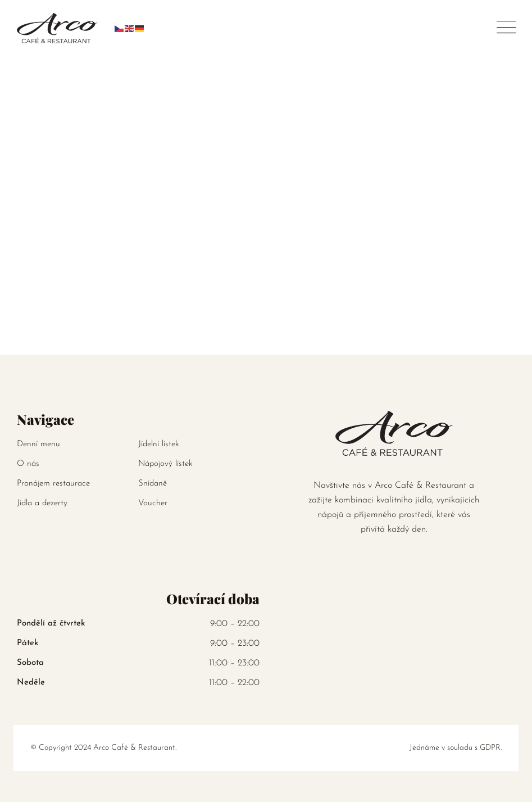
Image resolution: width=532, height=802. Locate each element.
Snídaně (153, 484)
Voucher (153, 503)
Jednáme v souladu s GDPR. (456, 748)
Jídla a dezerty (42, 503)
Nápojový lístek (165, 464)
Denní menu (38, 444)
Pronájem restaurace (53, 484)
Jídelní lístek (159, 444)
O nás (28, 464)
